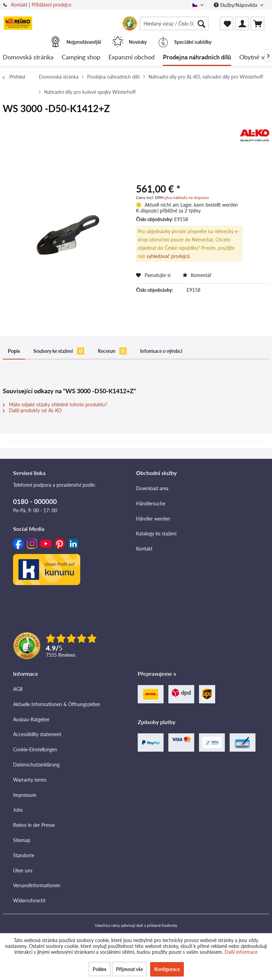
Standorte (24, 855)
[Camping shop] (81, 57)
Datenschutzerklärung (36, 765)
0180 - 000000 (35, 501)
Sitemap (22, 840)
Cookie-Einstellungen (35, 749)
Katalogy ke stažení (156, 533)
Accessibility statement (37, 734)
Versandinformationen (37, 885)
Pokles (100, 969)
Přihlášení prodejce (51, 5)
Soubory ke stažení (59, 351)
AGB (18, 689)
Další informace (241, 952)
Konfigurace (167, 969)
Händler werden (153, 519)
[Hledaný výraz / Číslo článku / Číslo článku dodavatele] (174, 23)
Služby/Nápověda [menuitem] (236, 5)
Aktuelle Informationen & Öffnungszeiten (57, 704)
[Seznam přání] (227, 23)
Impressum (25, 795)
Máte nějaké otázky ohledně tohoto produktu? (55, 404)
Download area (152, 488)
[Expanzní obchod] (132, 57)
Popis (14, 351)
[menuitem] (174, 23)
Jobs (18, 810)
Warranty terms (30, 780)
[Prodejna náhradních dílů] (197, 57)
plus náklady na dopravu (187, 197)
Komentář (197, 275)
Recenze (112, 351)
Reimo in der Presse (34, 825)
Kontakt (19, 5)
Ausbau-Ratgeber (31, 719)
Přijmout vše (129, 969)
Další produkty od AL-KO (32, 410)
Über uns (23, 870)
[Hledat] (201, 23)
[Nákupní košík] (258, 23)
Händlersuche (151, 503)
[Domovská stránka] (28, 57)
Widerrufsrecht (29, 900)
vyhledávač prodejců (168, 256)
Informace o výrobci (161, 351)
